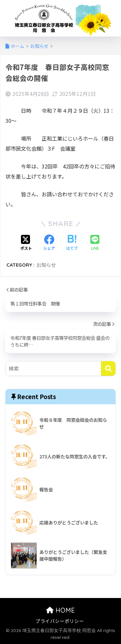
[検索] (108, 368)
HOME (60, 610)
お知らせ (46, 265)
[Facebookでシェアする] (49, 243)
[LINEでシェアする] (95, 243)
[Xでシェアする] (26, 243)
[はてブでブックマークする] (72, 243)
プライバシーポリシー (60, 621)
